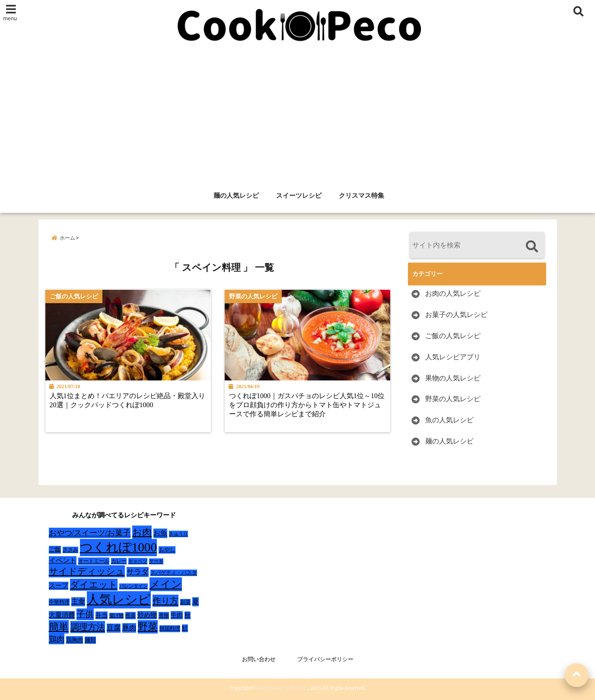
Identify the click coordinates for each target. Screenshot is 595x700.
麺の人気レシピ (236, 196)
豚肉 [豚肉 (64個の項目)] (129, 628)
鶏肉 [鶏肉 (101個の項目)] (57, 639)
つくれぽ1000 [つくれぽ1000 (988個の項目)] (119, 547)
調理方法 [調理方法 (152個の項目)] (88, 627)
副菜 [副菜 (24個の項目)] (185, 602)
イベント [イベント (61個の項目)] (63, 560)
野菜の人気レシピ (453, 399)
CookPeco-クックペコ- (281, 688)
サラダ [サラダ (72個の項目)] (138, 572)
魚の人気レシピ (449, 420)
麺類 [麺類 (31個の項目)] (90, 640)
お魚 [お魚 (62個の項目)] (160, 533)
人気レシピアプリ (453, 357)
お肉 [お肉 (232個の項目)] (142, 532)
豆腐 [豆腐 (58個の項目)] (114, 628)
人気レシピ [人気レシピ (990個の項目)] (119, 599)
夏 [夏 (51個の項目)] (196, 601)
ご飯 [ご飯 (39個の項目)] (55, 550)
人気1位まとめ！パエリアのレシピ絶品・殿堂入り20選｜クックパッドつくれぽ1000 (127, 401)
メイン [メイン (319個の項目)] (166, 584)
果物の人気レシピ (453, 378)
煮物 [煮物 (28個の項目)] (164, 615)
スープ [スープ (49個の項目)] (59, 586)
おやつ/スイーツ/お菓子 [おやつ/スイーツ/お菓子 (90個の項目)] (90, 533)
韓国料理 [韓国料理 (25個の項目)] (170, 628)
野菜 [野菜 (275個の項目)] (148, 627)
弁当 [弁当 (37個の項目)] (102, 615)
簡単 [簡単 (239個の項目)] (59, 627)
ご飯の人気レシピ (453, 336)
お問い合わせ (259, 659)
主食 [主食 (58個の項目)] (78, 601)
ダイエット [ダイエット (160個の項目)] (94, 585)
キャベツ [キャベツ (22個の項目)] (138, 561)
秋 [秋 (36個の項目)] (188, 615)
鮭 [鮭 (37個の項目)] (185, 628)
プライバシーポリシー (325, 659)
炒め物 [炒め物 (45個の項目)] (147, 615)
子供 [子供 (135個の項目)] (85, 614)
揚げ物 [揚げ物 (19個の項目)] (116, 616)
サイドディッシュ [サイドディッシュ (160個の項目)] (87, 571)
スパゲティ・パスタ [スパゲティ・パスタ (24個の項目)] (174, 573)
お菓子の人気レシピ (456, 315)
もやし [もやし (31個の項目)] (167, 550)
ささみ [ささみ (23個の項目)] (70, 550)
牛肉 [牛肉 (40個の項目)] (177, 615)
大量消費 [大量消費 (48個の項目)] (62, 615)
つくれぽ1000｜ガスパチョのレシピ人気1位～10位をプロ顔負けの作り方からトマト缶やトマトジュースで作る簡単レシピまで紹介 (308, 405)
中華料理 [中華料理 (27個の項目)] (59, 602)
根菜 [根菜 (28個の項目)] (130, 615)
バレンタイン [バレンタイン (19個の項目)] (134, 586)
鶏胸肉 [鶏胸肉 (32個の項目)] (75, 640)
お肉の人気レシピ (453, 293)
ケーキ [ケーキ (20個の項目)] (156, 561)
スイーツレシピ (299, 196)
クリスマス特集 (361, 196)
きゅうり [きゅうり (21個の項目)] (178, 534)
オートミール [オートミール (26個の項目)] (94, 561)
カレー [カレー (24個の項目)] (119, 561)
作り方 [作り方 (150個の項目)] (165, 601)
